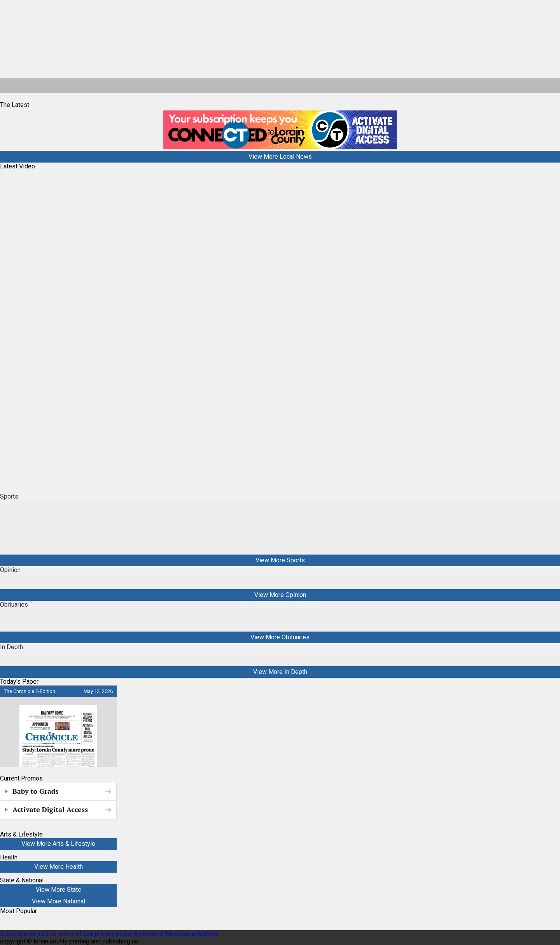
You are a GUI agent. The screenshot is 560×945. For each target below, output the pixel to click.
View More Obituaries (280, 637)
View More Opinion (280, 595)
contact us (43, 934)
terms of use (77, 934)
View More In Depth (280, 672)
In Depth (11, 647)
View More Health (59, 867)
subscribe (14, 934)
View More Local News (280, 157)
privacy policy (114, 934)
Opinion (10, 570)
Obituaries (14, 605)
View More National (59, 901)
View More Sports (280, 560)
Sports (9, 496)
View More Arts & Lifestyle (58, 844)
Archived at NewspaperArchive (176, 934)
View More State (59, 890)
